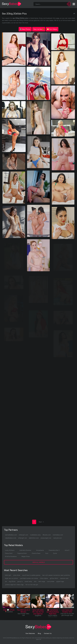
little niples (44, 578)
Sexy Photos (25, 29)
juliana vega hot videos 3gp (14, 585)
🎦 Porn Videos (52, 29)
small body (28, 581)
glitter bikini (54, 578)
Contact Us (48, 633)
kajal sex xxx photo (11, 578)
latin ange (42, 581)
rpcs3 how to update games (31, 575)
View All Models (39, 562)
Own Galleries (30, 633)
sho (35, 581)
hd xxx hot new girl (32, 585)
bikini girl (8, 575)
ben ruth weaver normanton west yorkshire (56, 575)
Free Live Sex (39, 29)
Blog (39, 633)
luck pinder (51, 581)
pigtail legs (60, 581)
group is (20, 581)
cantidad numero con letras (29, 578)
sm (6, 581)
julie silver (17, 575)
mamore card (64, 578)
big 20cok (12, 581)
